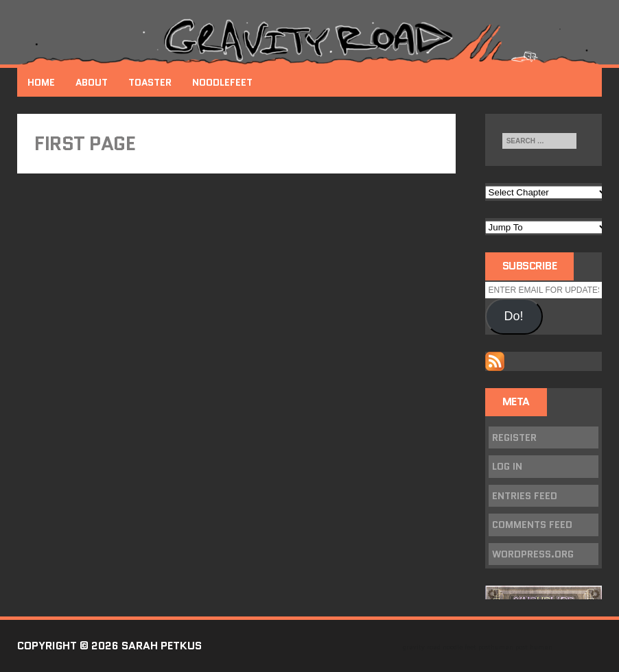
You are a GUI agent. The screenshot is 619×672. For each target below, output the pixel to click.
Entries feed (525, 496)
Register (514, 437)
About (92, 82)
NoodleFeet (222, 82)
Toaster (150, 82)
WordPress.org (533, 554)
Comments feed (532, 525)
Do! (514, 316)
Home (41, 82)
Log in (507, 466)
